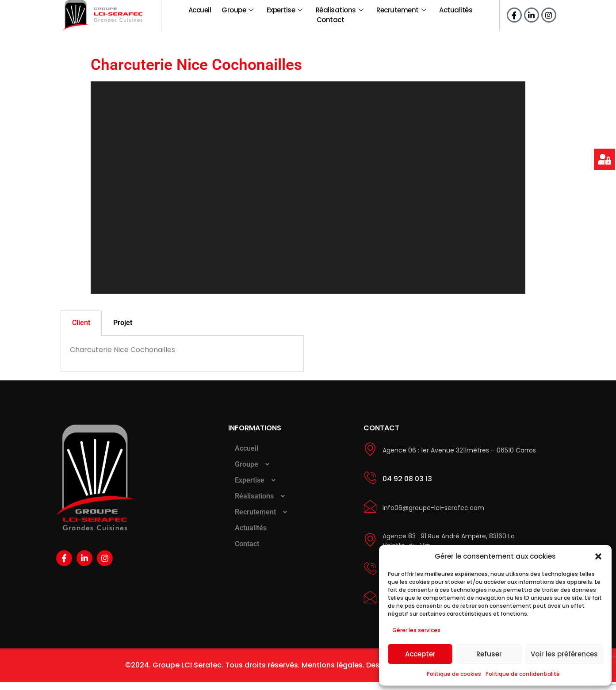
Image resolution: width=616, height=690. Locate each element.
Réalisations (340, 10)
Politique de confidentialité (523, 674)
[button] (598, 556)
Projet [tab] (123, 331)
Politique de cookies (454, 674)
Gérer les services (416, 630)
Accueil (200, 10)
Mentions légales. (333, 673)
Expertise (285, 10)
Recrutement (401, 10)
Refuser (489, 654)
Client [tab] (81, 331)
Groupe (237, 10)
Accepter (420, 654)
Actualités (456, 10)
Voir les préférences (564, 654)
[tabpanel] (182, 362)
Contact (331, 29)
